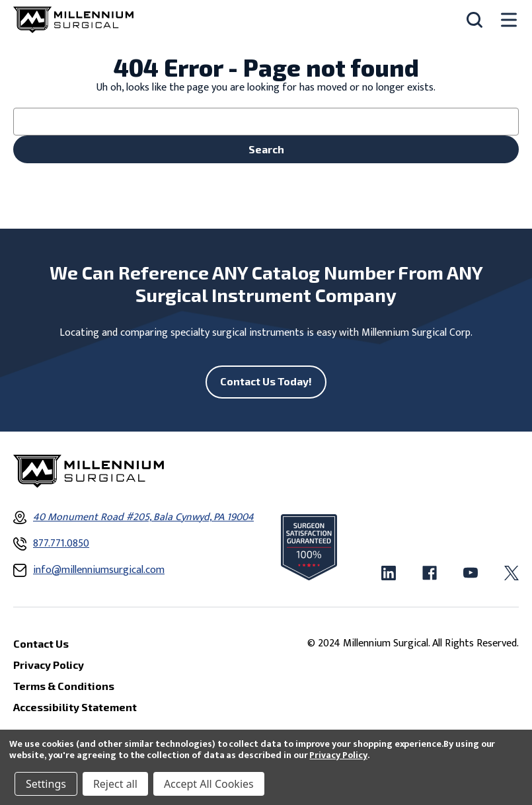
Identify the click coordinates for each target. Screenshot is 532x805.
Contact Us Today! (266, 381)
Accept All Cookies (209, 784)
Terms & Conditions (64, 686)
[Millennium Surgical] (73, 20)
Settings (46, 784)
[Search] (475, 20)
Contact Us (41, 643)
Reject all (115, 784)
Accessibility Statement (75, 707)
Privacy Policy (338, 755)
